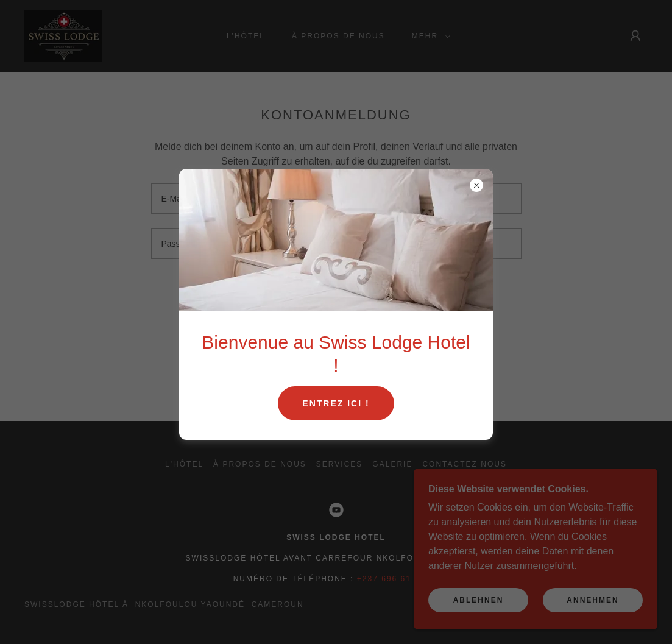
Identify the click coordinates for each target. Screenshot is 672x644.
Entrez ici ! (336, 403)
